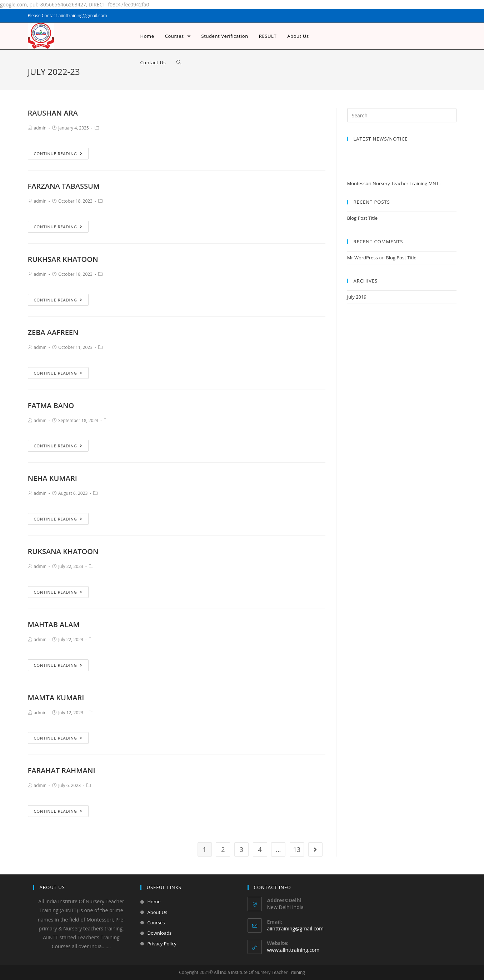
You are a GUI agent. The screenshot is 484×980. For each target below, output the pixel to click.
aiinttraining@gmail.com (295, 928)
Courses (156, 923)
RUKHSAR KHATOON (63, 259)
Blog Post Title (362, 218)
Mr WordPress (363, 258)
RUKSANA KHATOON (63, 551)
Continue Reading (58, 154)
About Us (158, 912)
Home (154, 902)
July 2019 (357, 297)
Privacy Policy (162, 944)
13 (297, 849)
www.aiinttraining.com (293, 950)
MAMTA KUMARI (56, 698)
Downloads (160, 933)
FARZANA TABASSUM (64, 186)
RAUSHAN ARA (53, 113)
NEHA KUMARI (53, 478)
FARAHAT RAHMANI (62, 770)
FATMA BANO (51, 405)
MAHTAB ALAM (54, 624)
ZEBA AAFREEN (53, 332)
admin (40, 128)
